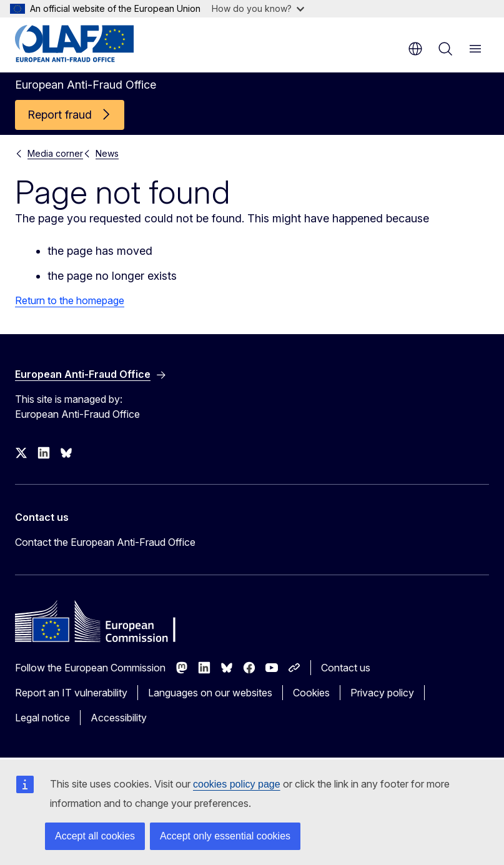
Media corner (55, 153)
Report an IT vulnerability (71, 693)
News (107, 153)
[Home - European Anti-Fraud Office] (90, 44)
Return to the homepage (70, 300)
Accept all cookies (95, 836)
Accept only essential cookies (225, 836)
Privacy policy (382, 693)
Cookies (311, 693)
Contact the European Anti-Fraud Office (105, 542)
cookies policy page (237, 784)
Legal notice (42, 718)
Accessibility (119, 718)
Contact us (346, 668)
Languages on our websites (210, 693)
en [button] (415, 49)
